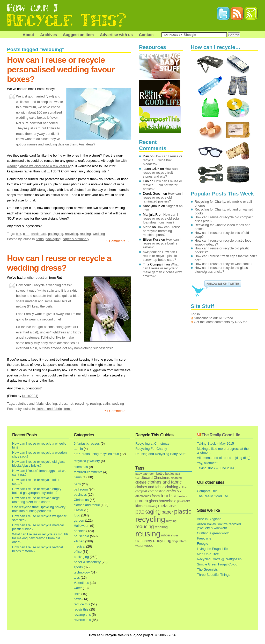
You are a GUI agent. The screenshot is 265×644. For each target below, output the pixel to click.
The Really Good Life (221, 435)
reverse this (82, 620)
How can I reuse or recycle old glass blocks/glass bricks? (39, 464)
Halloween (82, 526)
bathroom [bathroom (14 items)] (149, 474)
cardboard (39, 234)
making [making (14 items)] (152, 506)
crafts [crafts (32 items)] (171, 491)
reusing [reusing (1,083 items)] (148, 534)
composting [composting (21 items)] (157, 491)
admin (78, 449)
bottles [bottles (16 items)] (170, 474)
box (19, 234)
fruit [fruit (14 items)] (173, 496)
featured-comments (88, 472)
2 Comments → (118, 241)
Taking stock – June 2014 (216, 468)
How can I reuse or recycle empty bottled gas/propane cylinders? (37, 491)
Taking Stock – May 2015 (215, 443)
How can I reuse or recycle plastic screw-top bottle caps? (160, 256)
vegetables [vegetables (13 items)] (179, 541)
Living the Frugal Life (212, 549)
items (40, 239)
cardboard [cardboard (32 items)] (144, 478)
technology (82, 572)
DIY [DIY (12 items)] (179, 491)
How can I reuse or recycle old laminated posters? (163, 197)
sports (78, 567)
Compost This (207, 491)
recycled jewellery (87, 461)
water (78, 588)
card (26, 234)
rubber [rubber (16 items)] (166, 535)
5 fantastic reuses (87, 443)
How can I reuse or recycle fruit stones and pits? (161, 173)
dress (63, 404)
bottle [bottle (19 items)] (160, 474)
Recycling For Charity (151, 449)
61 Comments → (117, 411)
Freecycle (204, 538)
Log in (195, 314)
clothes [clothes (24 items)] (141, 482)
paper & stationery (76, 239)
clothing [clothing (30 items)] (172, 487)
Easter (79, 510)
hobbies (80, 531)
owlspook (150, 252)
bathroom (81, 489)
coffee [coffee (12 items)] (183, 487)
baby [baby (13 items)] (139, 474)
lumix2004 (30, 396)
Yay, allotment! (208, 463)
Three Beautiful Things (214, 575)
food (77, 515)
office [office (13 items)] (173, 506)
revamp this (82, 615)
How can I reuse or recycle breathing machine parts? (162, 231)
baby (77, 484)
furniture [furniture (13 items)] (182, 496)
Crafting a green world (213, 533)
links (77, 594)
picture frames (29, 375)
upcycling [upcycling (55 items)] (162, 541)
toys (77, 577)
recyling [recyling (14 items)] (171, 521)
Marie (147, 227)
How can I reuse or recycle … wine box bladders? (163, 160)
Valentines (81, 583)
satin (106, 404)
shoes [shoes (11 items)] (175, 535)
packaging (56, 234)
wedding (99, 234)
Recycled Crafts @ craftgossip (219, 559)
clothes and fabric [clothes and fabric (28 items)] (150, 487)
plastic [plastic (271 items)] (183, 512)
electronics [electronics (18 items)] (143, 496)
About (28, 35)
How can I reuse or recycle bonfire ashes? (162, 243)
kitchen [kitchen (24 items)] (141, 506)
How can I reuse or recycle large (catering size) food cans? (36, 500)
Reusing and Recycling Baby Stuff (160, 454)
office (78, 552)
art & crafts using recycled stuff (96, 454)
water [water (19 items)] (139, 546)
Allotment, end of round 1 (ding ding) (224, 458)
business (80, 495)
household (81, 536)
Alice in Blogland (209, 519)
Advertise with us (116, 35)
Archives (49, 35)
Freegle (203, 544)
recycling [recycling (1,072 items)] (150, 519)
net (71, 404)
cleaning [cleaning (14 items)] (176, 478)
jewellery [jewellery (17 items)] (183, 501)
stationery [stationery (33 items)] (144, 541)
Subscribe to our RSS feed (214, 318)
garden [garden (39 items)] (142, 501)
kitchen (79, 541)
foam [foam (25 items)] (156, 496)
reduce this (82, 604)
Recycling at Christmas (152, 443)
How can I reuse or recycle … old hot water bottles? (163, 185)
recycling (72, 234)
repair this (81, 609)
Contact (146, 35)
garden (79, 520)
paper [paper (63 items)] (167, 512)
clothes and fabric (31, 404)
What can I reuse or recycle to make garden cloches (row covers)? (162, 270)
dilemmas (81, 467)
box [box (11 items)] (178, 474)
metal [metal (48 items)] (163, 506)
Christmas (81, 500)
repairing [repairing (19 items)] (161, 527)
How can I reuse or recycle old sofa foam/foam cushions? (161, 218)
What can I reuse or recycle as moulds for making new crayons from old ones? (40, 538)
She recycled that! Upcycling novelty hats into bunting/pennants (39, 509)
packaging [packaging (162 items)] (148, 512)
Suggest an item (79, 35)
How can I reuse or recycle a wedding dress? (59, 263)
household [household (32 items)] (168, 501)
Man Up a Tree (208, 554)
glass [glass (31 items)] (153, 501)
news (78, 599)
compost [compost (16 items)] (141, 491)
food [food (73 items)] (165, 496)
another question (36, 278)
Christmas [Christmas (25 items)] (161, 478)
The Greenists (207, 569)
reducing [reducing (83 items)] (145, 526)
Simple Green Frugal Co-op (217, 564)
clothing (51, 404)
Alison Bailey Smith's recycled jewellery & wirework (219, 526)
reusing (85, 234)
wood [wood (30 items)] (149, 545)
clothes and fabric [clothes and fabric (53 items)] (165, 482)
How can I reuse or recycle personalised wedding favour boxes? (61, 69)
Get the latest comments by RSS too (221, 322)
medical (79, 546)
